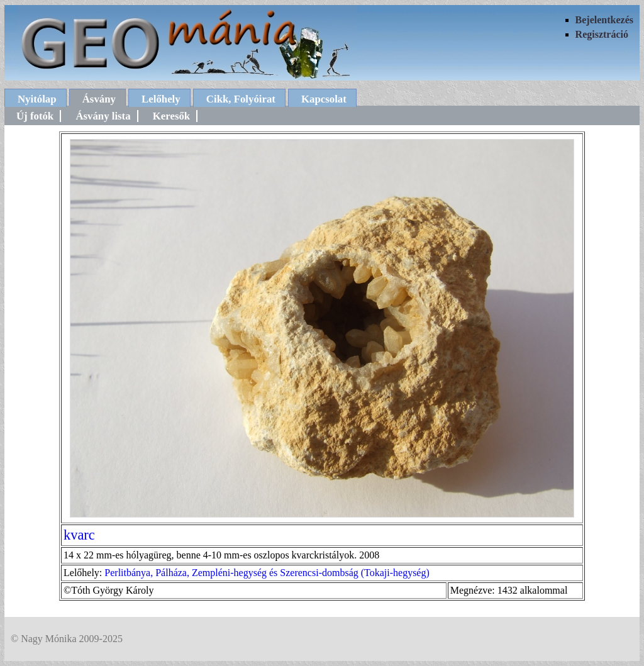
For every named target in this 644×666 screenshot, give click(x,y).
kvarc (79, 535)
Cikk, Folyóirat (241, 99)
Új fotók (35, 116)
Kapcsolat (324, 99)
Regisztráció (602, 34)
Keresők (171, 116)
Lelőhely (161, 99)
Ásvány (99, 99)
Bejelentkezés (604, 20)
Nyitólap (37, 99)
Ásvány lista (103, 116)
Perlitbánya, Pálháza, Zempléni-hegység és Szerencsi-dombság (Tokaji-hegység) (267, 573)
